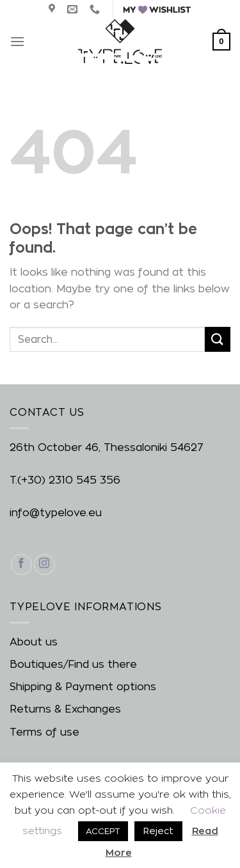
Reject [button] (158, 831)
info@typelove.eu (56, 513)
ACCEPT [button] (103, 831)
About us (34, 642)
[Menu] (17, 41)
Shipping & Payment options (83, 687)
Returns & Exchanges (65, 709)
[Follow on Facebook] (21, 564)
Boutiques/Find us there (73, 664)
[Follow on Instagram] (44, 564)
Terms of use (44, 732)
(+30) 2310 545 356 (69, 480)
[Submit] (218, 339)
